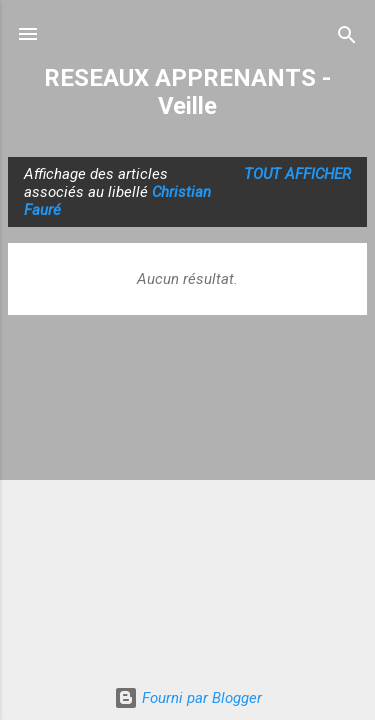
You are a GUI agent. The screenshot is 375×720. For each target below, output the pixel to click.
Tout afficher (297, 174)
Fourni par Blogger (188, 698)
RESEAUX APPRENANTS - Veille (187, 92)
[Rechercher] (347, 36)
